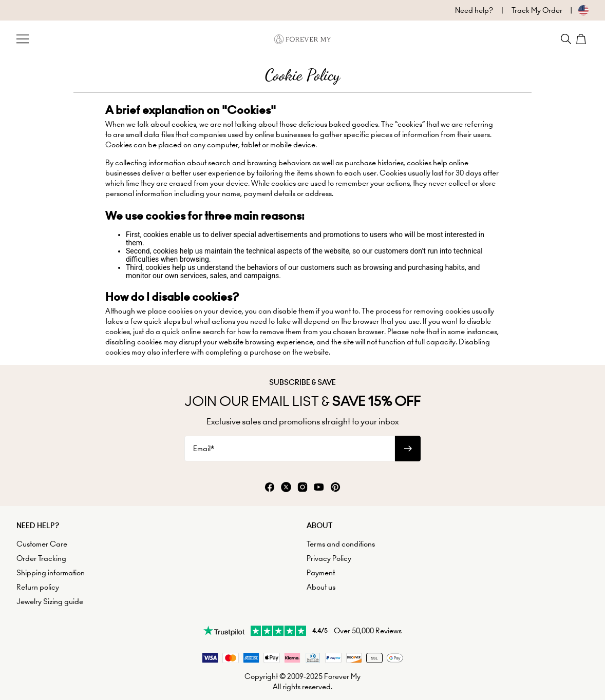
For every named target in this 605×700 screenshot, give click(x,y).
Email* (204, 449)
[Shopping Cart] (582, 39)
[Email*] (290, 449)
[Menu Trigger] (23, 39)
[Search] (566, 39)
